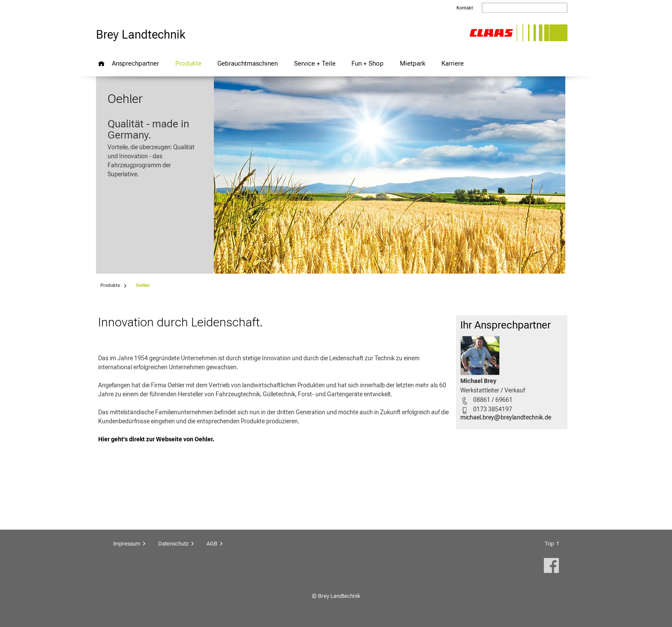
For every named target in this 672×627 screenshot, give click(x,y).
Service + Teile (315, 63)
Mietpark (413, 63)
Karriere (453, 63)
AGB (212, 544)
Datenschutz (173, 544)
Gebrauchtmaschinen (247, 63)
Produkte (188, 63)
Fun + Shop (367, 63)
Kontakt (465, 8)
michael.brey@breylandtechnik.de (506, 417)
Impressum (127, 544)
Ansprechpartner (135, 63)
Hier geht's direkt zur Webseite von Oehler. (156, 439)
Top (549, 544)
